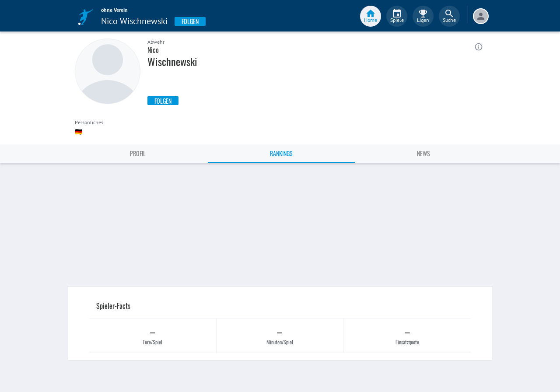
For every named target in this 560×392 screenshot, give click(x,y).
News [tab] (423, 153)
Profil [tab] (138, 153)
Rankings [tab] (281, 153)
